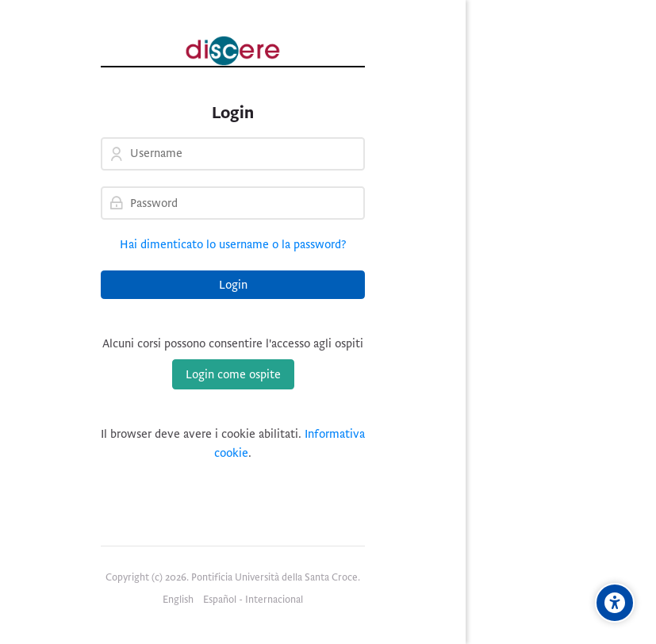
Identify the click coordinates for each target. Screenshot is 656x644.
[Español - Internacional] (253, 600)
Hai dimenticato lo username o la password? (233, 244)
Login (233, 285)
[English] (178, 600)
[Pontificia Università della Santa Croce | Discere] (233, 51)
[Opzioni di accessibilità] (615, 603)
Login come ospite (233, 374)
